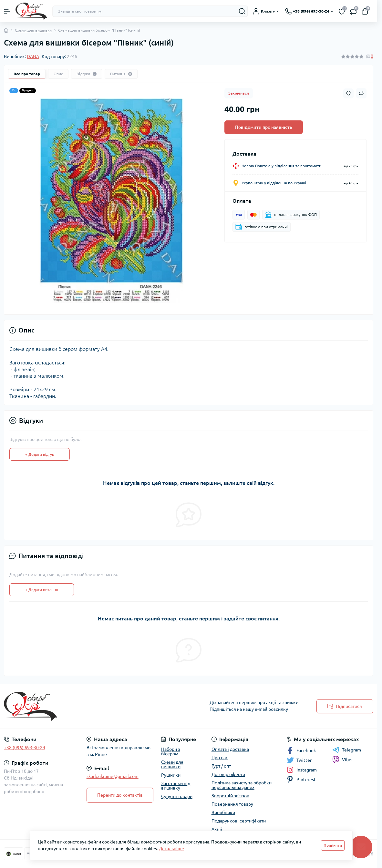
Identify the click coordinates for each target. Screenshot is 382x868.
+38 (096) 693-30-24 (25, 748)
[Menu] (7, 11)
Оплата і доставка (230, 749)
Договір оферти (228, 774)
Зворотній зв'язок (230, 796)
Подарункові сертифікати (239, 821)
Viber (343, 760)
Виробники (223, 812)
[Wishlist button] (348, 93)
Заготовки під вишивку (176, 786)
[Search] (242, 11)
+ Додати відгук (40, 454)
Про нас (220, 758)
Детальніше (171, 849)
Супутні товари (177, 796)
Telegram (347, 750)
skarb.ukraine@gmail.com (113, 776)
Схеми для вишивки (33, 30)
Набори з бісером (171, 751)
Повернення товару (232, 804)
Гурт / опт (221, 766)
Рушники (171, 775)
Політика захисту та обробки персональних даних (242, 785)
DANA (33, 56)
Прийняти (333, 845)
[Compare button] (361, 93)
